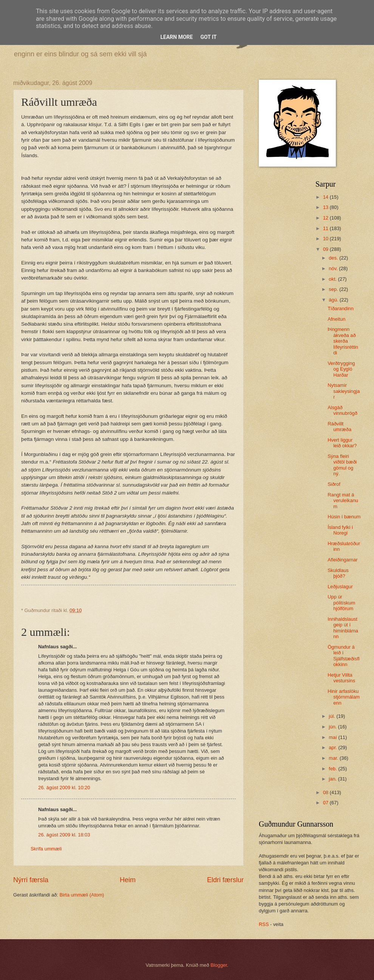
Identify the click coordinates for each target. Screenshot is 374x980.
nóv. (334, 268)
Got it (208, 37)
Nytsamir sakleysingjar (344, 391)
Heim (128, 880)
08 (326, 792)
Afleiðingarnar (342, 560)
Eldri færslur (225, 880)
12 (326, 218)
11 (326, 228)
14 (326, 197)
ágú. (334, 300)
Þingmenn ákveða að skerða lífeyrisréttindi (343, 341)
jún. (333, 727)
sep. (334, 289)
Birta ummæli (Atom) (82, 895)
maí (333, 737)
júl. (332, 716)
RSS (264, 924)
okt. (333, 279)
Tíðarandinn (341, 308)
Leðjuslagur (340, 587)
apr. (333, 747)
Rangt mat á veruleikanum (343, 501)
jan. (333, 779)
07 (326, 803)
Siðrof (334, 484)
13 (326, 207)
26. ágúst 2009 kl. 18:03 (64, 835)
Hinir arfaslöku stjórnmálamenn (344, 697)
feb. (333, 769)
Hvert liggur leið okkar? (342, 443)
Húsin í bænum (344, 517)
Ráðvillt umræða (339, 427)
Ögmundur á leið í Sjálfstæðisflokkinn (343, 656)
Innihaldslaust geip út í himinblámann (343, 628)
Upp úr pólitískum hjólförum (341, 603)
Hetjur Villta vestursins (341, 678)
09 (326, 249)
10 (326, 239)
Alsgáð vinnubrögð (342, 410)
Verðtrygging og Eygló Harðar (341, 369)
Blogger (219, 965)
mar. (334, 758)
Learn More (176, 37)
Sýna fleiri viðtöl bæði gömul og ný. (342, 465)
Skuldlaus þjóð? (338, 573)
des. (334, 258)
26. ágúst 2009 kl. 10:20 (64, 788)
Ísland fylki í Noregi (340, 530)
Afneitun (336, 319)
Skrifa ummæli (46, 849)
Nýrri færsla (31, 880)
